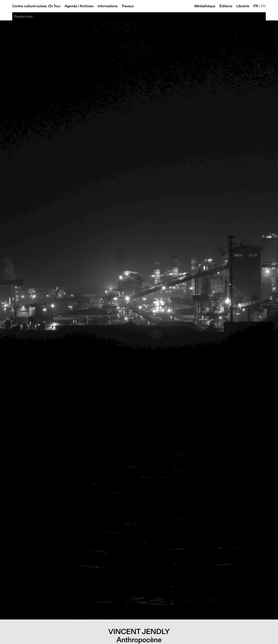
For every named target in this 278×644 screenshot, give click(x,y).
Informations (108, 6)
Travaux (128, 6)
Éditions (226, 6)
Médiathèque (205, 6)
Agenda (71, 6)
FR (256, 6)
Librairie (243, 6)
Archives (87, 6)
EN (263, 6)
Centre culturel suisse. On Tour (36, 6)
